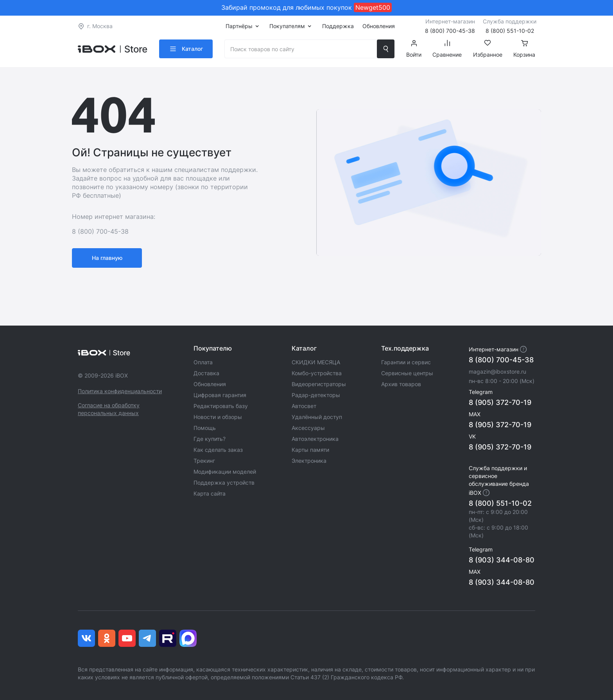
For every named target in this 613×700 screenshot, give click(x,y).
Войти (414, 49)
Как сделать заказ (218, 450)
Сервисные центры (407, 373)
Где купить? (210, 439)
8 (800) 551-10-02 (500, 503)
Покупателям (287, 26)
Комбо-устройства (317, 373)
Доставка (206, 373)
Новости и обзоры (218, 417)
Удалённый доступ (317, 417)
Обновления (379, 26)
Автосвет (304, 406)
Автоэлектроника (315, 439)
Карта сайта (210, 493)
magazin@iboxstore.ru (497, 371)
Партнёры (239, 26)
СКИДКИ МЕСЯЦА (316, 362)
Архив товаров (401, 384)
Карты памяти (310, 450)
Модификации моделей (225, 472)
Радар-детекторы (316, 395)
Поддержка (338, 26)
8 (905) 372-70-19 (500, 402)
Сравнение (447, 49)
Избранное (488, 49)
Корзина (524, 49)
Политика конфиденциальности (120, 391)
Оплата (203, 362)
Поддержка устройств (224, 482)
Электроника (309, 461)
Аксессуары (308, 428)
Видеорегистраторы (319, 384)
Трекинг (204, 461)
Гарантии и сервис (406, 362)
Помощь (205, 428)
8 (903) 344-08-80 (502, 560)
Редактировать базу (221, 406)
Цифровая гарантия (220, 395)
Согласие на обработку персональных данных (109, 409)
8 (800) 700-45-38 (501, 360)
